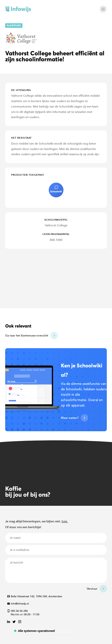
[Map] (56, 279)
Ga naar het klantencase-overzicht (27, 336)
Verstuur (92, 589)
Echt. (65, 522)
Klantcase (14, 25)
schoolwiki (56, 190)
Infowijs (18, 9)
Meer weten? (70, 418)
